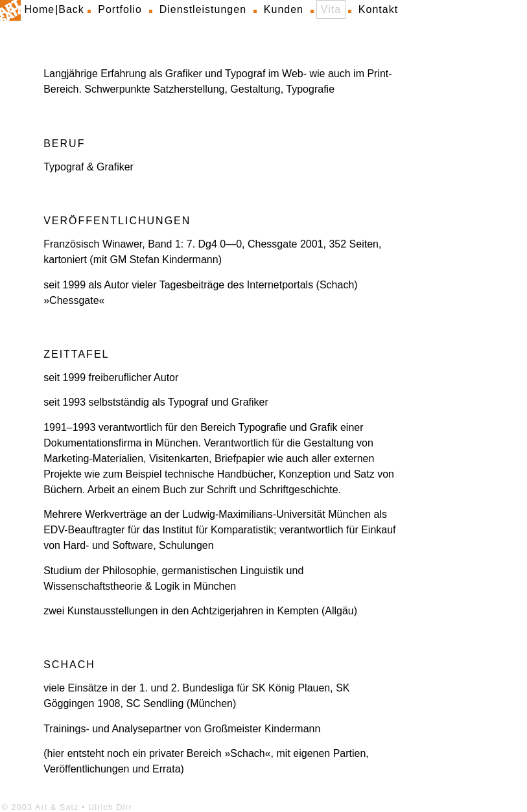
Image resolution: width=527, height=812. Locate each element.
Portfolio (120, 9)
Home (39, 9)
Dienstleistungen (203, 9)
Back (71, 9)
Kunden (283, 9)
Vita (331, 9)
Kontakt (378, 9)
